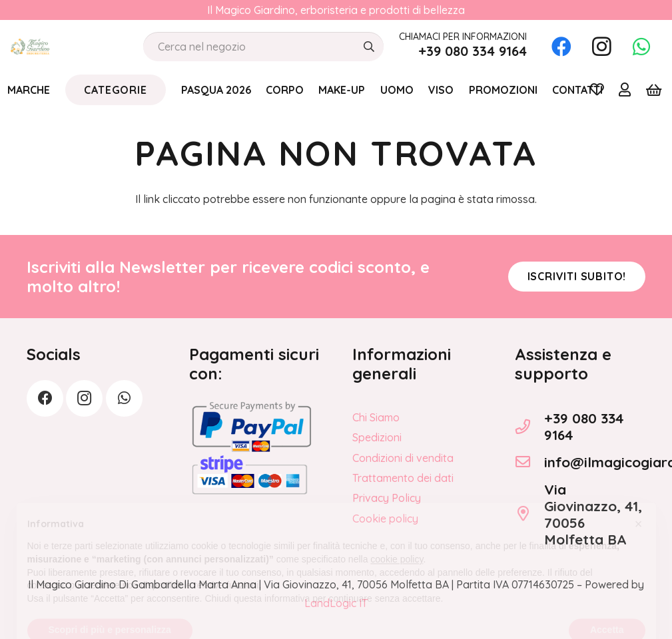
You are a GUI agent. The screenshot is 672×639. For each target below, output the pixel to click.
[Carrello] (653, 90)
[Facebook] (561, 47)
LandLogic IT (336, 603)
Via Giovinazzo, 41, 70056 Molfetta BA (593, 514)
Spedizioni (377, 437)
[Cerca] (369, 47)
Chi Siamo (376, 417)
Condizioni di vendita (403, 458)
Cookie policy (385, 519)
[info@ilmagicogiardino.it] (529, 462)
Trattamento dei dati (403, 478)
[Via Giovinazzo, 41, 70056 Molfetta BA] (529, 514)
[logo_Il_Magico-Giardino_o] (30, 47)
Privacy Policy (387, 498)
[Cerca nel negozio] (263, 47)
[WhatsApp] (641, 47)
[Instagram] (601, 47)
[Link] (625, 89)
